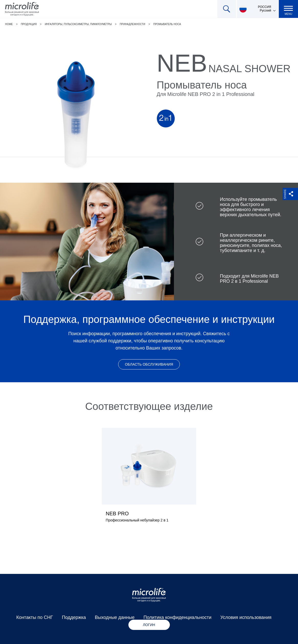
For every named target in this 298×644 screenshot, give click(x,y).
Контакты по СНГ (35, 617)
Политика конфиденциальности (178, 617)
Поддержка (74, 617)
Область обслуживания (149, 364)
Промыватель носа (167, 24)
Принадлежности (133, 24)
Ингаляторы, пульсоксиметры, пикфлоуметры (78, 24)
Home (9, 24)
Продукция (29, 24)
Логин (149, 625)
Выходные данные (115, 617)
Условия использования (246, 617)
